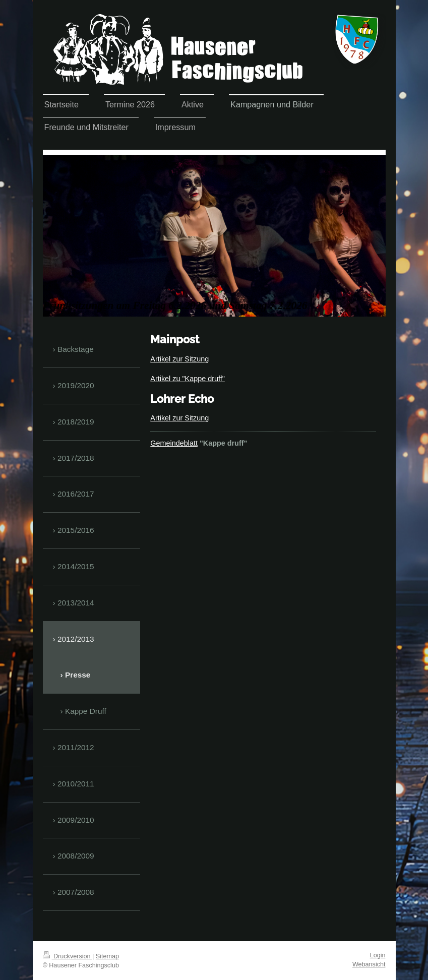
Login (378, 955)
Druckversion (68, 956)
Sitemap (107, 956)
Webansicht (369, 964)
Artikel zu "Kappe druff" (188, 379)
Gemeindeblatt (174, 443)
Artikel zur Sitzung (179, 359)
